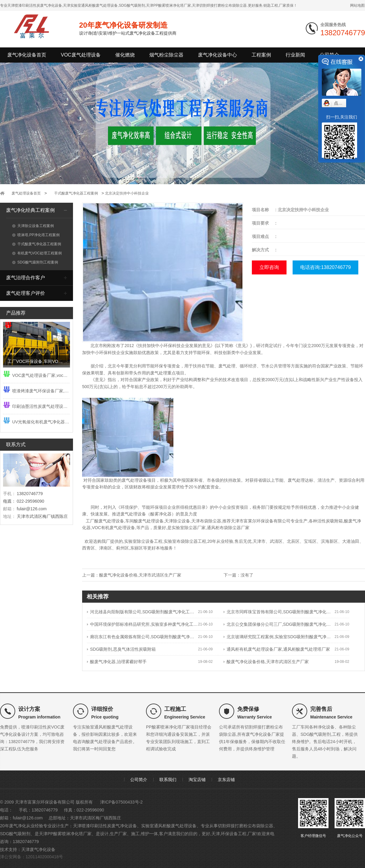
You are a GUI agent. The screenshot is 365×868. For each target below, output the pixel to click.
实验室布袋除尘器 (181, 541)
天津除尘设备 (177, 521)
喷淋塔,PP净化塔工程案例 (36, 235)
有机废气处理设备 (118, 528)
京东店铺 (226, 780)
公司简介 (139, 780)
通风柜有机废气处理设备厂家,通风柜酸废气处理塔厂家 (277, 649)
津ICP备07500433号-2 (121, 802)
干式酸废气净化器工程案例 (76, 193)
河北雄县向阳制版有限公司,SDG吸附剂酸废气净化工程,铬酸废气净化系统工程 (143, 612)
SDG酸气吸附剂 (15, 834)
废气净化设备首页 (27, 55)
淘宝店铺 (197, 780)
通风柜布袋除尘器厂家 (228, 528)
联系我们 (168, 780)
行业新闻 (295, 55)
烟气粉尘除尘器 (166, 55)
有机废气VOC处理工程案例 (37, 253)
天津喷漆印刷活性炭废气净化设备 (105, 826)
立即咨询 (269, 267)
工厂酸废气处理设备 (105, 521)
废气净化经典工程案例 (30, 210)
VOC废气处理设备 (81, 55)
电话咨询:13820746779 (325, 267)
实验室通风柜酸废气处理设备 (169, 826)
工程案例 (261, 55)
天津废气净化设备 (38, 849)
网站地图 (357, 5)
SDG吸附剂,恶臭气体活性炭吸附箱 (121, 649)
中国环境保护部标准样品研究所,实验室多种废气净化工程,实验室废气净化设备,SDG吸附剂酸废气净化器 (143, 624)
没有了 (247, 575)
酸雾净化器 (161, 514)
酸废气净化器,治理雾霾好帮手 (117, 662)
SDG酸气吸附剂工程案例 (35, 262)
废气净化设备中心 (217, 55)
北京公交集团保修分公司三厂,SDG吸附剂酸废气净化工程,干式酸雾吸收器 (279, 624)
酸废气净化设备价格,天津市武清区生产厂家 (140, 575)
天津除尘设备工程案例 (33, 226)
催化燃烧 (125, 55)
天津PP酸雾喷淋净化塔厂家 (65, 834)
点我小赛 (342, 103)
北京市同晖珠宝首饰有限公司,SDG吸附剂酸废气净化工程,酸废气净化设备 (279, 612)
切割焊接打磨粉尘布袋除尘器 (245, 826)
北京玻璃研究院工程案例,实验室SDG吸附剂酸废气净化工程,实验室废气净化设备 (279, 637)
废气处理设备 (133, 514)
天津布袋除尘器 (206, 521)
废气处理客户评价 (26, 293)
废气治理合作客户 (26, 278)
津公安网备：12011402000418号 (31, 857)
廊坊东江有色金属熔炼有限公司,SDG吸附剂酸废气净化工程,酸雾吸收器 (143, 637)
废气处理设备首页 (26, 193)
